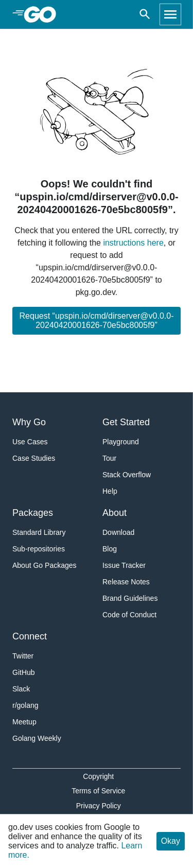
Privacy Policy (99, 806)
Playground (121, 442)
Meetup (24, 722)
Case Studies (34, 458)
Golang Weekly (37, 738)
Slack (21, 689)
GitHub (24, 672)
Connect (30, 636)
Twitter (23, 656)
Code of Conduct (129, 615)
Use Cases (30, 442)
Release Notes (126, 582)
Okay (171, 841)
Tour (109, 458)
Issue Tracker (124, 565)
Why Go (29, 422)
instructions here (133, 243)
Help (110, 491)
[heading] (43, 14)
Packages (33, 513)
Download (118, 532)
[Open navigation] (170, 14)
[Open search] (145, 14)
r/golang (25, 705)
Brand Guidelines (130, 598)
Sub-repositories (39, 549)
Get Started (126, 422)
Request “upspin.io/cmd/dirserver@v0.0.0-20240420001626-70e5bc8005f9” (97, 320)
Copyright (98, 776)
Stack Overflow (127, 475)
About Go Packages (45, 565)
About (115, 513)
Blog (110, 549)
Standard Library (39, 532)
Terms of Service (98, 791)
